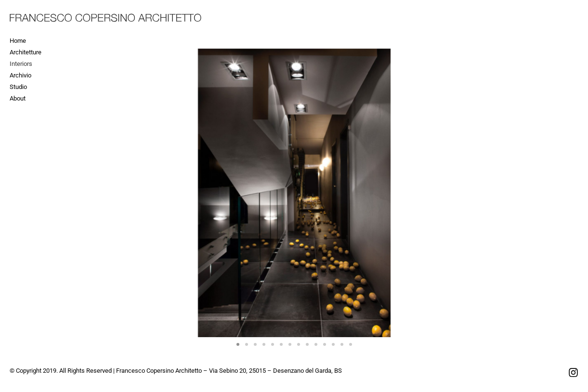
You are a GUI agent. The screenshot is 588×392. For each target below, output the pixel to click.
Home (18, 41)
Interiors (21, 64)
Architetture (26, 52)
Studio (18, 87)
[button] (238, 344)
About (18, 98)
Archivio (20, 75)
